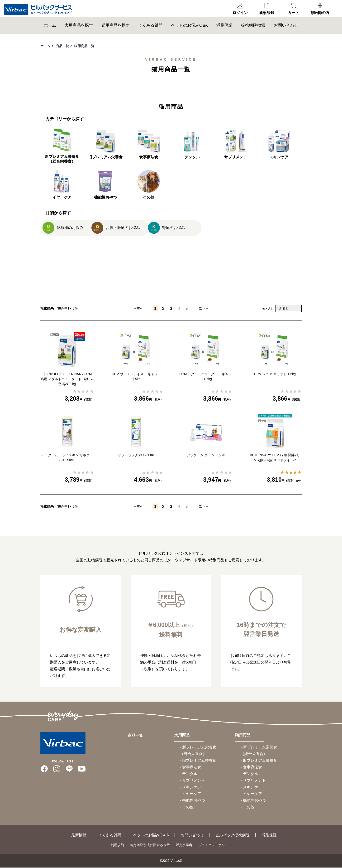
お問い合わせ (286, 32)
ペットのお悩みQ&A (189, 32)
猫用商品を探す (116, 32)
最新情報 (79, 836)
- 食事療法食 (190, 768)
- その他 (187, 807)
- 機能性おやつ (192, 801)
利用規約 (117, 845)
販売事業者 (184, 845)
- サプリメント (192, 781)
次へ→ (204, 309)
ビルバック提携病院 (233, 836)
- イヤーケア (190, 794)
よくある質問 (150, 32)
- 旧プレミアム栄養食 (198, 761)
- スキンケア (190, 788)
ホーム (50, 32)
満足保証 (224, 32)
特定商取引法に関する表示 (150, 845)
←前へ (138, 309)
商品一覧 (62, 46)
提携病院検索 (253, 32)
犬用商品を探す (79, 32)
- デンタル (189, 774)
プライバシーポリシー (215, 845)
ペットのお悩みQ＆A (151, 836)
